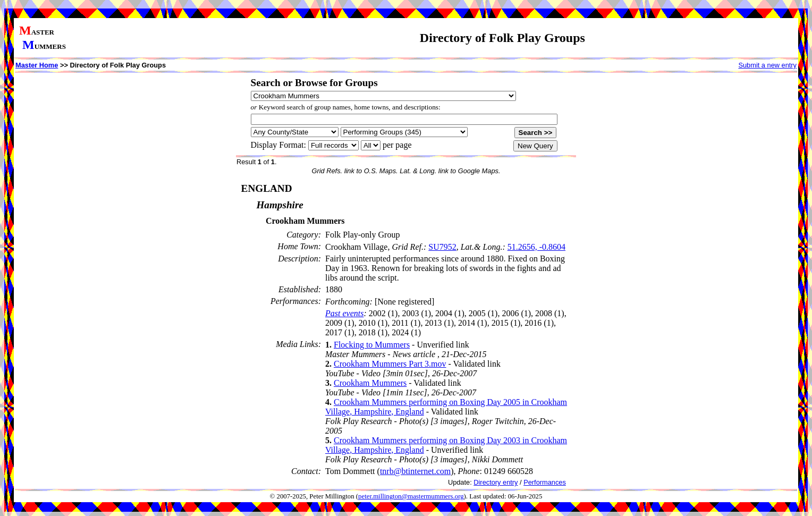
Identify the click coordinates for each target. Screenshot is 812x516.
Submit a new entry (767, 65)
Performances (545, 482)
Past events (344, 313)
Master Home (37, 65)
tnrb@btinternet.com (415, 471)
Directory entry (496, 482)
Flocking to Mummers (372, 345)
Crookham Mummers (370, 383)
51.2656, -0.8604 (536, 247)
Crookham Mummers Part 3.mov (390, 364)
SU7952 (442, 247)
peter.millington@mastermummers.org (411, 496)
